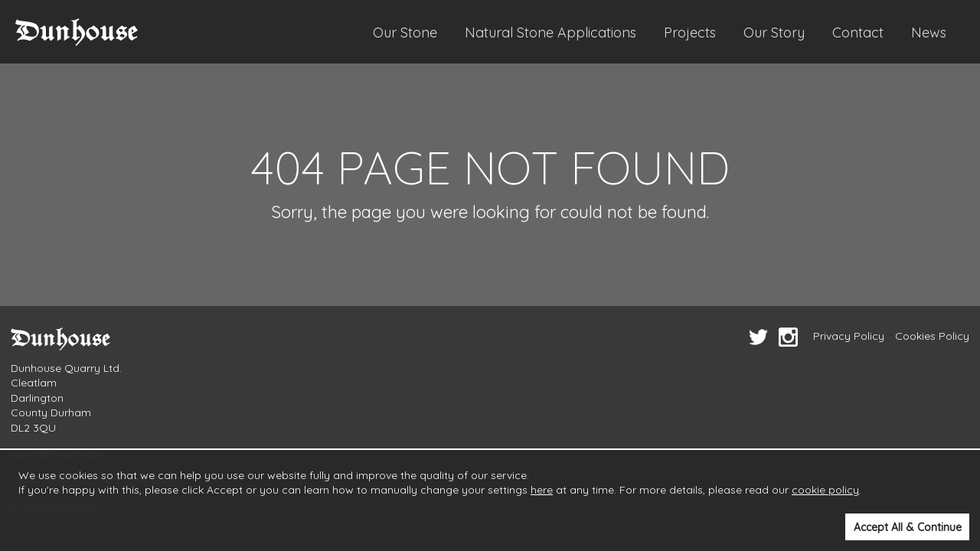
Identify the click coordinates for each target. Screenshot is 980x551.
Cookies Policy (932, 336)
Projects (690, 33)
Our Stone (405, 33)
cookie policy (825, 490)
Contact (858, 33)
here (542, 490)
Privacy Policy (849, 336)
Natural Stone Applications (550, 33)
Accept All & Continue (908, 527)
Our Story (774, 33)
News (929, 33)
